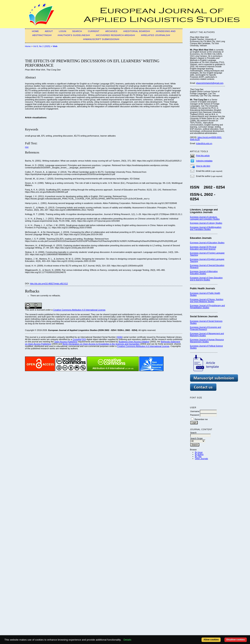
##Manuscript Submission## (101, 39)
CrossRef (77, 339)
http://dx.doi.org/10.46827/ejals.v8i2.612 (49, 284)
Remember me (201, 419)
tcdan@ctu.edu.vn (204, 143)
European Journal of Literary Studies (206, 223)
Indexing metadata (204, 161)
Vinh (55, 46)
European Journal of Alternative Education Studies (204, 272)
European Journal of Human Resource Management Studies (207, 341)
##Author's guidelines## (74, 35)
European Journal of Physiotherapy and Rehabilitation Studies (208, 307)
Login (63, 31)
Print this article (203, 156)
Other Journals (202, 459)
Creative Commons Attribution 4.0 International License (79, 310)
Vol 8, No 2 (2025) (42, 46)
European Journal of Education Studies (207, 243)
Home (35, 31)
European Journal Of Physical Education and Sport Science (203, 248)
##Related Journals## (156, 35)
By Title (198, 457)
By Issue (199, 452)
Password (195, 415)
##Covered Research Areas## (115, 35)
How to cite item (203, 166)
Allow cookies (211, 640)
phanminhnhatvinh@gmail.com (210, 83)
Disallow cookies (236, 640)
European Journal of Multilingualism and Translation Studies (206, 228)
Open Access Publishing (66, 342)
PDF (27, 147)
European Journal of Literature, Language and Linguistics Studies (205, 218)
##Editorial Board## (137, 31)
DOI (84, 339)
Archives (111, 31)
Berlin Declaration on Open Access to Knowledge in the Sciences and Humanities (101, 344)
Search (77, 31)
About (49, 31)
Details (127, 640)
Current (94, 31)
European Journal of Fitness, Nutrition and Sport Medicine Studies (207, 300)
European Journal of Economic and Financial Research (206, 328)
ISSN (120, 337)
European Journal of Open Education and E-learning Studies (206, 279)
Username (195, 411)
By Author (199, 454)
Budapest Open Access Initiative (134, 342)
